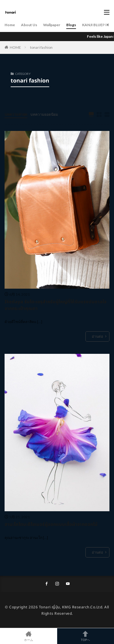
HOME (15, 47)
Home (10, 25)
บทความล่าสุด (16, 114)
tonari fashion (41, 47)
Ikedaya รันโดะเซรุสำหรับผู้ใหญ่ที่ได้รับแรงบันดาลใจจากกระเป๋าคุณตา (55, 306)
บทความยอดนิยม (44, 114)
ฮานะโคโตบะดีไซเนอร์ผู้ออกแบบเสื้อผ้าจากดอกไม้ (51, 525)
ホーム (29, 636)
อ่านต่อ (97, 336)
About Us (29, 25)
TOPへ (86, 636)
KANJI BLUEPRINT (98, 25)
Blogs (71, 25)
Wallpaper (52, 25)
